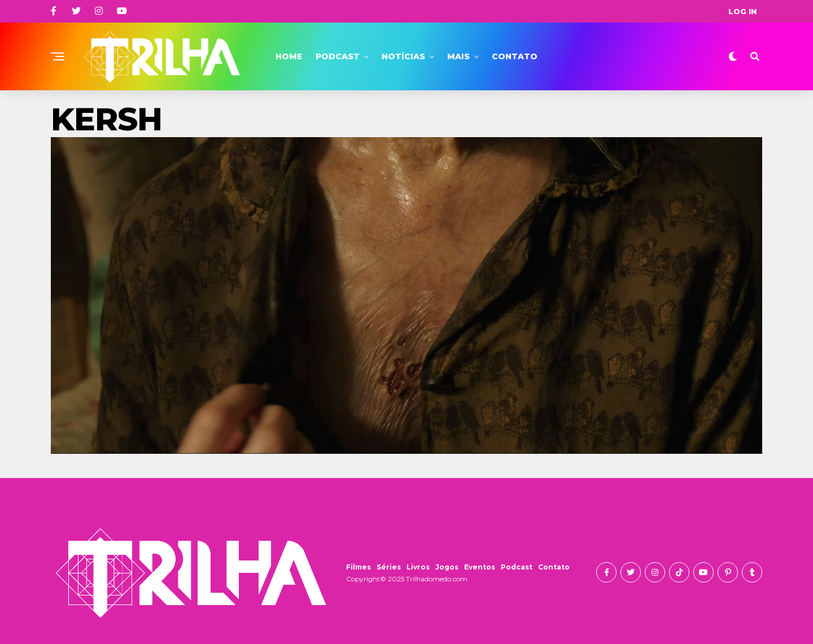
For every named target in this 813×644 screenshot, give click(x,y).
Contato (515, 56)
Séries (389, 567)
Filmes (359, 567)
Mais (458, 56)
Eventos (480, 567)
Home (289, 56)
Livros (418, 567)
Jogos (447, 567)
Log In (742, 11)
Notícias (403, 56)
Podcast (338, 56)
